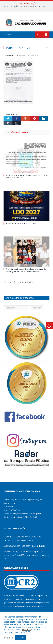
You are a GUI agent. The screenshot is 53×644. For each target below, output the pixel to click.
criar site (21, 596)
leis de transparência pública (16, 606)
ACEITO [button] (20, 637)
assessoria (23, 599)
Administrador (14, 55)
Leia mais (27, 629)
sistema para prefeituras (38, 596)
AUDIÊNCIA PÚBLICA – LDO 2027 (21, 223)
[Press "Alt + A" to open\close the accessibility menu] (50, 326)
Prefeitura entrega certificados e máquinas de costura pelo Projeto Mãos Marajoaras (26, 270)
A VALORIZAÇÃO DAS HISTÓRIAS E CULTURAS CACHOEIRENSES (27, 7)
